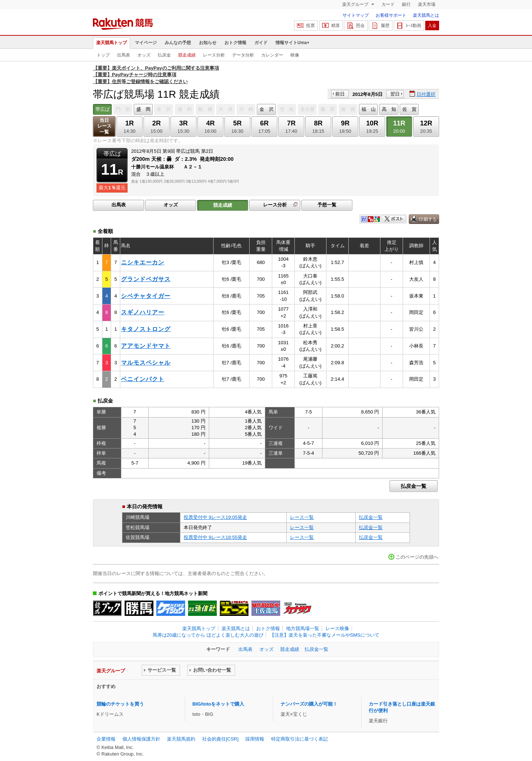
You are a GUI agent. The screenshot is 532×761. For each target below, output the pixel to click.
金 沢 (267, 109)
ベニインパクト (143, 379)
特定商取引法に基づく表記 (300, 739)
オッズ (144, 55)
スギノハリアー (143, 312)
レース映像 (337, 628)
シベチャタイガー (146, 296)
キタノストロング (146, 329)
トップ (103, 55)
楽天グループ (356, 4)
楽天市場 (427, 4)
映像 (295, 55)
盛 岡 (143, 109)
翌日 (395, 94)
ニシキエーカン (143, 262)
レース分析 (214, 55)
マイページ (146, 43)
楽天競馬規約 (181, 739)
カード (388, 4)
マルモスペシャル (146, 363)
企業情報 (106, 739)
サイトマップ (356, 15)
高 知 (389, 109)
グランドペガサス (146, 279)
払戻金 (164, 55)
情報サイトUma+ (292, 43)
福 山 (369, 109)
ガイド (261, 43)
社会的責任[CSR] (220, 739)
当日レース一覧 (104, 126)
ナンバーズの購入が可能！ (309, 704)
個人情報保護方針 (141, 739)
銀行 (406, 4)
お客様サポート (391, 15)
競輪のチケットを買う (120, 704)
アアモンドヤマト (146, 346)
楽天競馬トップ (112, 43)
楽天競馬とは (426, 15)
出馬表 (124, 55)
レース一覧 (302, 517)
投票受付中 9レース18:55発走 (215, 537)
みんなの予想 (178, 43)
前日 (340, 94)
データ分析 (243, 55)
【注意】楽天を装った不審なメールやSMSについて (324, 635)
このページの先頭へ (417, 557)
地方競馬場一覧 (303, 628)
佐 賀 (409, 109)
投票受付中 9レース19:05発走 (215, 517)
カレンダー (272, 55)
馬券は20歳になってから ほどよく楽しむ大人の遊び (208, 635)
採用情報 (255, 739)
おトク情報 (235, 43)
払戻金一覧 (414, 486)
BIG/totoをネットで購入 (218, 704)
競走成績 (187, 55)
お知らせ (208, 43)
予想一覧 (327, 205)
